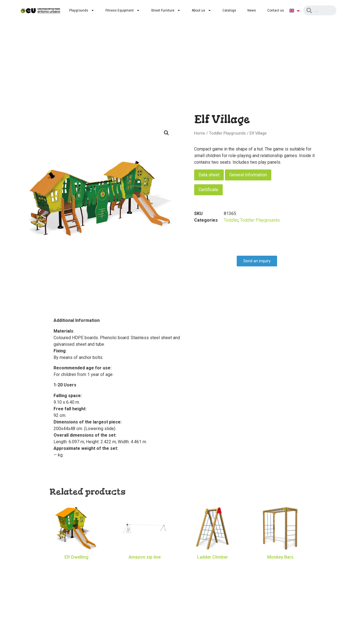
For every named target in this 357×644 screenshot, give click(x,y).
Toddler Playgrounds (227, 133)
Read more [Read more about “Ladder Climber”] (213, 565)
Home (200, 133)
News (252, 10)
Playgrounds (82, 10)
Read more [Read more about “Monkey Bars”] (280, 565)
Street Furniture (166, 10)
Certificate (208, 190)
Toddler (231, 220)
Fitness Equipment (123, 10)
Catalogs (229, 10)
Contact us (276, 10)
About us (201, 10)
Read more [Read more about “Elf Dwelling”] (77, 565)
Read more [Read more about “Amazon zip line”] (144, 565)
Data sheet (209, 175)
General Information (248, 175)
